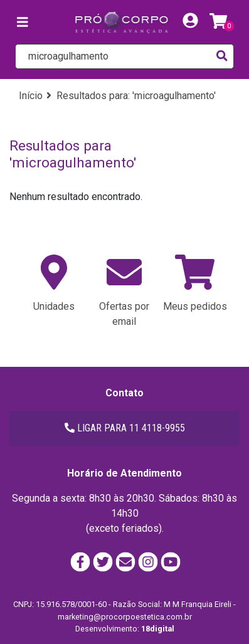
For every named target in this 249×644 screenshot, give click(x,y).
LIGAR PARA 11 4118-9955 (125, 428)
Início (31, 96)
